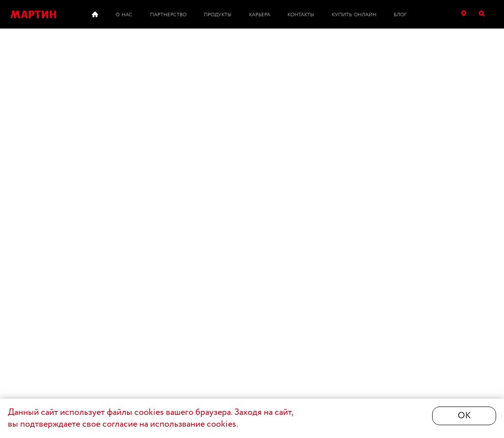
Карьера (260, 15)
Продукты (218, 15)
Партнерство (168, 15)
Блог (400, 15)
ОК (464, 416)
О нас (124, 15)
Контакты (301, 15)
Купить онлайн (354, 15)
